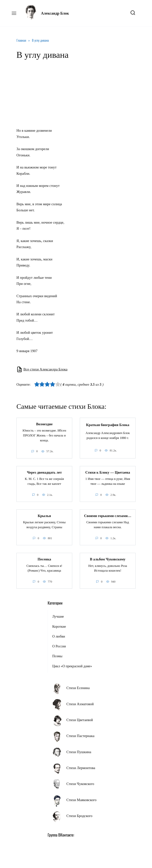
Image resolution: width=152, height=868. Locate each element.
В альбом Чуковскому (108, 559)
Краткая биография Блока (108, 425)
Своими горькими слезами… (108, 516)
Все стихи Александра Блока (45, 369)
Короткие (59, 626)
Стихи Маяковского (81, 800)
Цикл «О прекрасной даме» (72, 666)
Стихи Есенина (78, 688)
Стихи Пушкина (79, 752)
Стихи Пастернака (80, 736)
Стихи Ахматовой (80, 704)
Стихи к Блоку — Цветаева (108, 472)
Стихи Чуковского (80, 784)
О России (59, 646)
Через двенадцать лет (44, 472)
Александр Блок (55, 13)
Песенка (44, 559)
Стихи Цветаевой (80, 720)
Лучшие (58, 616)
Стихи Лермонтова (81, 768)
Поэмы (57, 656)
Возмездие (44, 424)
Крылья (44, 516)
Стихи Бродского (79, 816)
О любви (59, 636)
